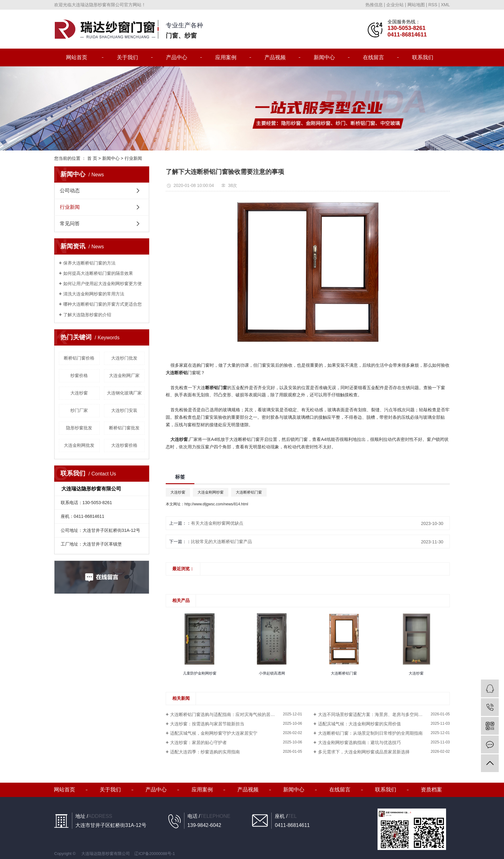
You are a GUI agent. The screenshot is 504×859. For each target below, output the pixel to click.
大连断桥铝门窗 (249, 492)
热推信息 (374, 5)
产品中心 (177, 57)
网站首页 (77, 57)
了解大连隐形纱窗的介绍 (87, 315)
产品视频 (275, 57)
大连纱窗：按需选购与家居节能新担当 (207, 724)
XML (445, 5)
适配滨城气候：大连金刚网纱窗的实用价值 (359, 724)
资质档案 (431, 790)
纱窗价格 (79, 375)
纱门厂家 (79, 410)
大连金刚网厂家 (124, 375)
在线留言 (373, 57)
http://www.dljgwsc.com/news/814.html (216, 504)
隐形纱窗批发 (79, 428)
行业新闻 (133, 158)
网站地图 (416, 5)
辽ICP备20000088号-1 (155, 854)
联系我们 (423, 57)
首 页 (92, 158)
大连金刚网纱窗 (211, 492)
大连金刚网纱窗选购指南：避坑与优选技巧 (359, 742)
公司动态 (70, 191)
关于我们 (127, 57)
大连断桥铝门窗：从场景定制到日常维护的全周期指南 (370, 733)
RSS (433, 5)
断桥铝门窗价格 (79, 358)
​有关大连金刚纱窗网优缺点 (217, 523)
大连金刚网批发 (79, 445)
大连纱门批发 (124, 358)
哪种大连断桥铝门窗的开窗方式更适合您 (102, 304)
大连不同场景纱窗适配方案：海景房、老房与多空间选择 (373, 714)
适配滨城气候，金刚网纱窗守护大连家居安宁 (214, 733)
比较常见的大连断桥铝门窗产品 (221, 542)
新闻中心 (324, 57)
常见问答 (70, 224)
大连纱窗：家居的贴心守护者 (198, 742)
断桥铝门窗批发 (124, 428)
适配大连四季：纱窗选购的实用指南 (205, 752)
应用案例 (226, 57)
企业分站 (395, 5)
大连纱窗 (79, 393)
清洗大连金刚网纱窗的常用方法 (94, 294)
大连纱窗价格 (124, 445)
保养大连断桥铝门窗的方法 (89, 263)
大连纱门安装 (124, 410)
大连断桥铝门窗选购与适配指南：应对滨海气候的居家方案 (227, 714)
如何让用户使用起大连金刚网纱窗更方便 (102, 284)
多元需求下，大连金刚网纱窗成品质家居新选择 (364, 752)
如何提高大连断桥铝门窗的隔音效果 (98, 273)
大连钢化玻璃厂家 (124, 393)
